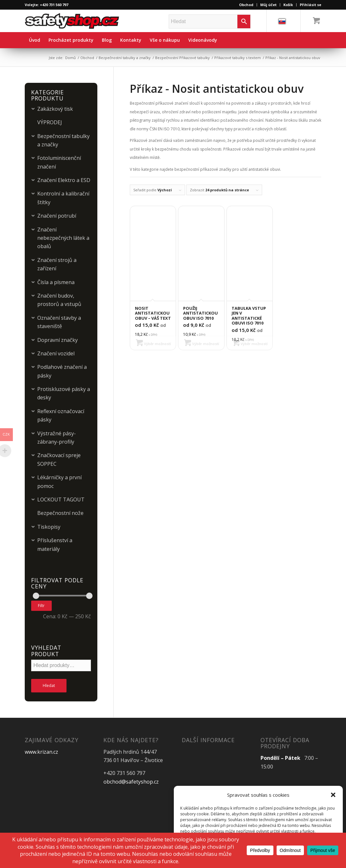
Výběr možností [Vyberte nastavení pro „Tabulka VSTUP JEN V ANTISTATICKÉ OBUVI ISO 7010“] (250, 344)
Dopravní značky (58, 340)
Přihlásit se (311, 5)
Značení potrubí (57, 216)
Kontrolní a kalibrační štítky (63, 198)
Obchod (246, 5)
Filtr (41, 606)
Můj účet (268, 5)
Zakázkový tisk (55, 109)
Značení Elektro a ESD (64, 180)
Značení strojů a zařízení (57, 264)
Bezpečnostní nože (60, 513)
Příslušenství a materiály (55, 544)
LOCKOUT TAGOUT (61, 499)
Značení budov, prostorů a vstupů (59, 300)
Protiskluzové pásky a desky (64, 393)
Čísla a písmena (56, 282)
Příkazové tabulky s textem (238, 58)
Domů (71, 58)
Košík (288, 5)
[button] (333, 795)
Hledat (49, 686)
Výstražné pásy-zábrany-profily (57, 438)
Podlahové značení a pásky (62, 371)
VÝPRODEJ (50, 122)
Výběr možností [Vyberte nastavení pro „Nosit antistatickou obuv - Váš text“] (153, 344)
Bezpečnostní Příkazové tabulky (182, 58)
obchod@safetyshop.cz (131, 782)
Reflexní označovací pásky (61, 415)
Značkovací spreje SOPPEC (59, 459)
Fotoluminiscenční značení (59, 162)
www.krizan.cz (41, 752)
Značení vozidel (56, 353)
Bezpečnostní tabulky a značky (125, 58)
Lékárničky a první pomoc (59, 482)
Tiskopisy (49, 527)
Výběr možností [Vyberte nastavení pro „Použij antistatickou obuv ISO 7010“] (202, 344)
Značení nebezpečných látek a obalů (63, 238)
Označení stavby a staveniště (59, 322)
